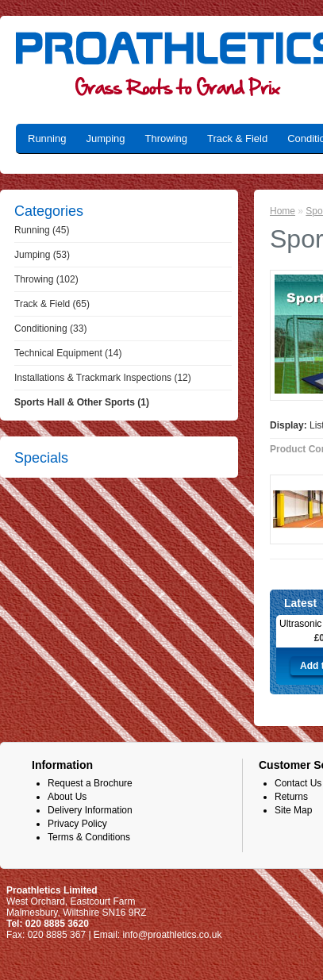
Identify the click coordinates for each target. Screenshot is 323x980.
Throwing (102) (46, 279)
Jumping (105, 138)
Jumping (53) (42, 255)
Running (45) (42, 230)
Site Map (293, 810)
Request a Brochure (90, 783)
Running (47, 138)
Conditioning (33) (50, 329)
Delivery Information (90, 810)
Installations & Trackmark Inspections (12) (103, 378)
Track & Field (237, 138)
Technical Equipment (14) (68, 353)
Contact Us (298, 783)
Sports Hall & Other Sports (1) (82, 402)
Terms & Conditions (89, 837)
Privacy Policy (77, 824)
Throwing (166, 138)
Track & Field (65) (52, 304)
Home (283, 211)
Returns (291, 797)
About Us (67, 797)
